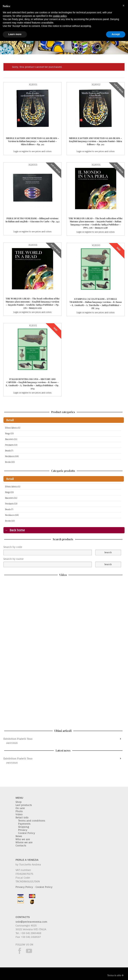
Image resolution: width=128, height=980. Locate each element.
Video (19, 814)
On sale (20, 808)
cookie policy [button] (60, 16)
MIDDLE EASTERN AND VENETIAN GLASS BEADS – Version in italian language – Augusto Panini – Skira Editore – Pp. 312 (33, 141)
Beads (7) (9, 451)
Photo (19, 811)
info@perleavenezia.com (31, 922)
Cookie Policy (27, 833)
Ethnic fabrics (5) (13, 428)
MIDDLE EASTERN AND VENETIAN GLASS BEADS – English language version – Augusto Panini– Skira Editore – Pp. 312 (95, 141)
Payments (24, 824)
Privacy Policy (24, 887)
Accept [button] (116, 34)
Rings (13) (9, 434)
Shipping (24, 827)
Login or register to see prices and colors (32, 151)
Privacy (23, 830)
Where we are (24, 842)
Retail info (22, 818)
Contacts (21, 846)
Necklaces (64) (12, 456)
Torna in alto (115, 975)
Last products (24, 805)
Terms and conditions (32, 821)
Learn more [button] (15, 34)
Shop (19, 802)
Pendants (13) (11, 445)
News (19, 836)
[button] (124, 6)
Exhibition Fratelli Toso (18, 739)
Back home (17, 530)
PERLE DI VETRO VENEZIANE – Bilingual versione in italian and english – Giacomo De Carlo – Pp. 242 (33, 220)
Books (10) (10, 462)
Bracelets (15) (11, 439)
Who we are (23, 839)
